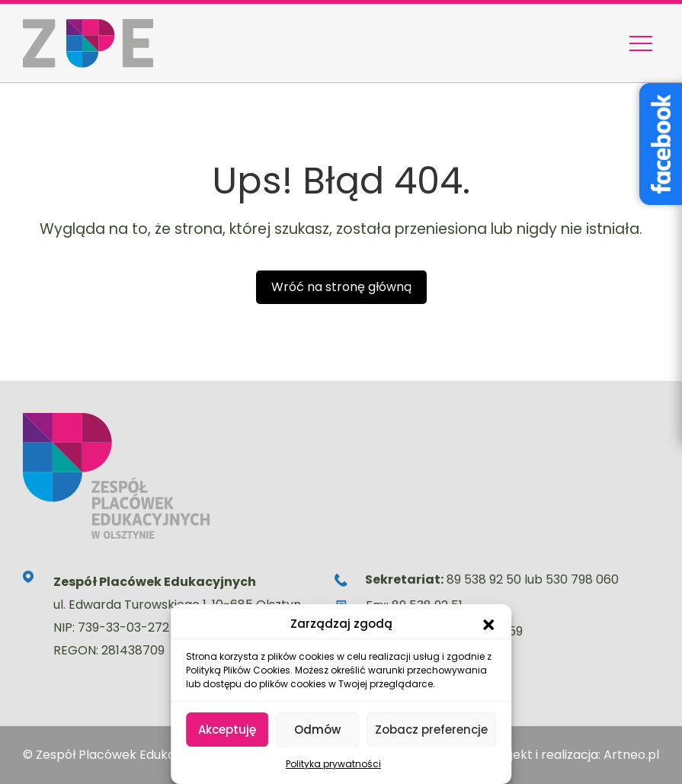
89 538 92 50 (484, 579)
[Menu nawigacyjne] (641, 43)
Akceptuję (227, 730)
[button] (488, 624)
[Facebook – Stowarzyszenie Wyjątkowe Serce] (661, 144)
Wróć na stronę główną (341, 287)
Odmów (317, 730)
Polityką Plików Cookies (238, 670)
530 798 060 (582, 579)
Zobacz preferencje (431, 730)
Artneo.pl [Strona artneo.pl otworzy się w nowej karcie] (631, 755)
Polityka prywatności (333, 764)
